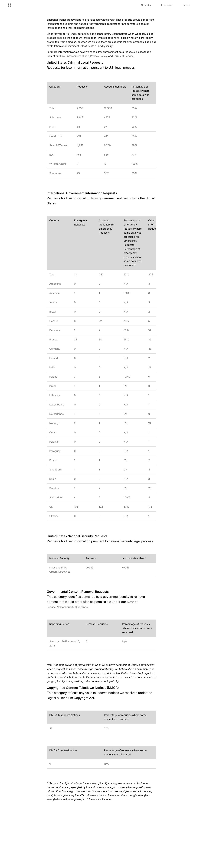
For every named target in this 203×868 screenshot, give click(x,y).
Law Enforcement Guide (75, 56)
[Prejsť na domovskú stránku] (25, 5)
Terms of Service (123, 56)
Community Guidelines (74, 607)
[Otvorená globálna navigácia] (10, 5)
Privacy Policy (99, 56)
